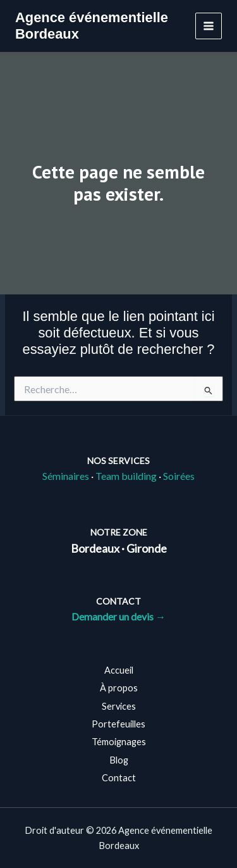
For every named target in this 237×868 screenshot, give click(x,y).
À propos (119, 688)
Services (119, 706)
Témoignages (119, 742)
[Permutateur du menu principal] (209, 26)
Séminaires (66, 476)
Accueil (119, 670)
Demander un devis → (118, 616)
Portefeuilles (118, 724)
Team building (126, 476)
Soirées (179, 476)
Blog (119, 760)
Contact (119, 778)
